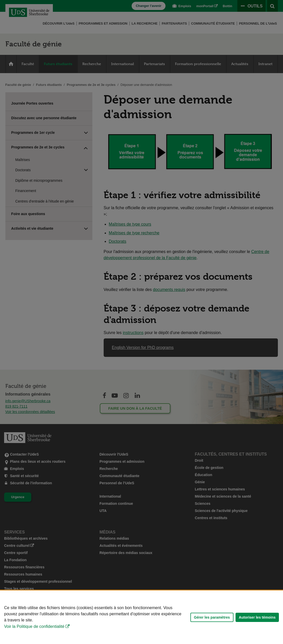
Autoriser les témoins (257, 617)
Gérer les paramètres (212, 617)
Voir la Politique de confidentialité (34, 626)
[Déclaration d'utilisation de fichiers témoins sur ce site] (141, 617)
